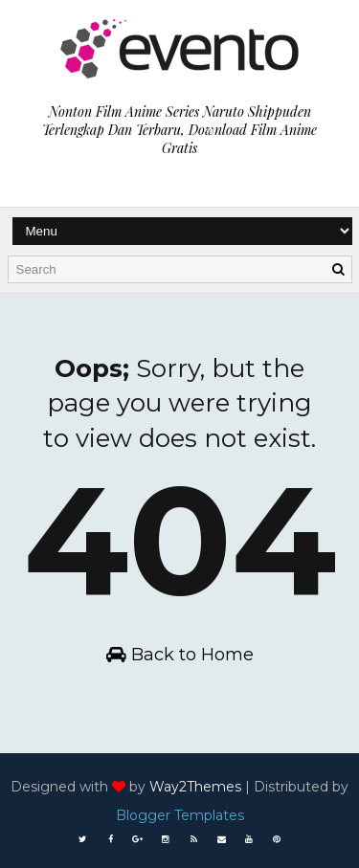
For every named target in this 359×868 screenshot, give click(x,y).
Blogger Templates (180, 815)
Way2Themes (195, 787)
